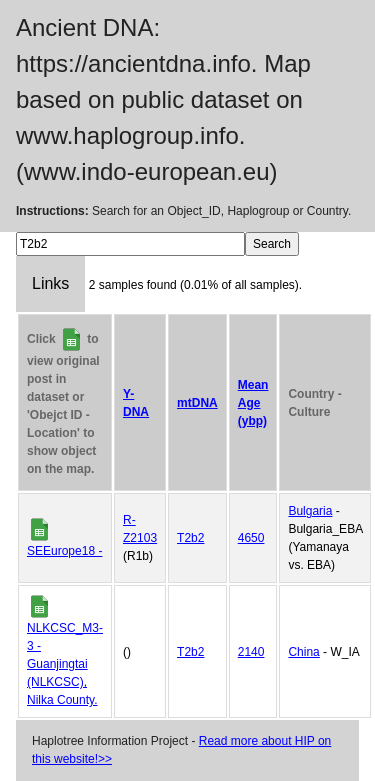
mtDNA (197, 403)
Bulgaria (310, 511)
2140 (251, 652)
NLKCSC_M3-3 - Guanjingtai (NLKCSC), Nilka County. (65, 664)
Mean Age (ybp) (253, 403)
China (303, 652)
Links (50, 283)
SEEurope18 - (64, 551)
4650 (251, 538)
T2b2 (190, 538)
